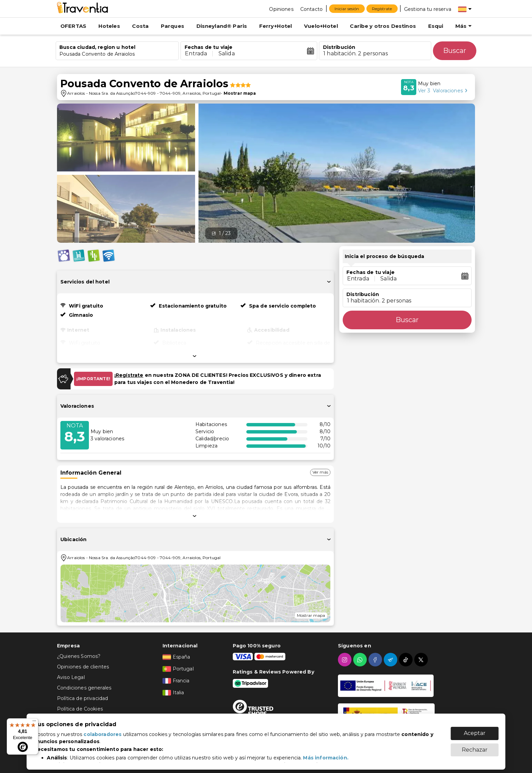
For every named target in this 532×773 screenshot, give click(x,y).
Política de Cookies (80, 709)
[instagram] (346, 660)
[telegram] (391, 660)
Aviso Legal (71, 677)
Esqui (436, 26)
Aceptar (475, 730)
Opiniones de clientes (83, 667)
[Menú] (34, 722)
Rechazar (475, 746)
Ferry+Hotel (276, 26)
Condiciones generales (84, 688)
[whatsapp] (361, 660)
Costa (140, 26)
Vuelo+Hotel (321, 26)
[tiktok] (407, 660)
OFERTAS (73, 26)
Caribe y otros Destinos (383, 26)
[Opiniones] (281, 9)
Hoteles (109, 26)
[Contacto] (311, 9)
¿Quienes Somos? (79, 656)
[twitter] (422, 660)
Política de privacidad (82, 698)
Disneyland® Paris (222, 26)
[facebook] (376, 660)
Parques (173, 26)
